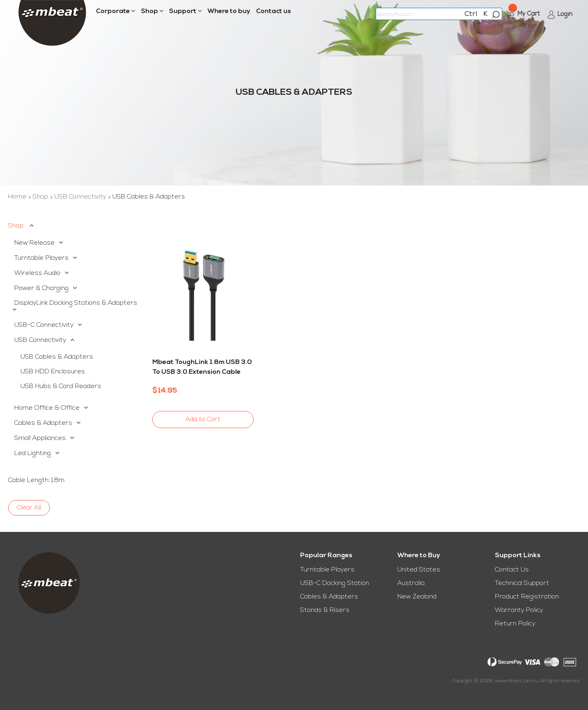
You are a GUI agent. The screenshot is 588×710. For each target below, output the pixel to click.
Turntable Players (41, 258)
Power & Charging (41, 288)
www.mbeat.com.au (517, 681)
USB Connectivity (81, 197)
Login (565, 15)
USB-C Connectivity (44, 325)
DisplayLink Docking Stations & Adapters (76, 303)
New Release (35, 243)
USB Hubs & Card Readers (61, 386)
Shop (41, 197)
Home (18, 197)
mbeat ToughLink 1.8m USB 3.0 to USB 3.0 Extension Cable (202, 367)
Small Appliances (40, 438)
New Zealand (417, 597)
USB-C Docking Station (335, 583)
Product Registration (527, 597)
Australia (411, 583)
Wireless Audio (37, 273)
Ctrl (471, 14)
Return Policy (515, 624)
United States (419, 570)
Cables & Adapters (43, 423)
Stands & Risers (325, 610)
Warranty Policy (519, 610)
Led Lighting (33, 453)
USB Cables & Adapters (57, 357)
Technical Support (522, 583)
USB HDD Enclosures (53, 372)
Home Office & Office (47, 408)
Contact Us (512, 570)
